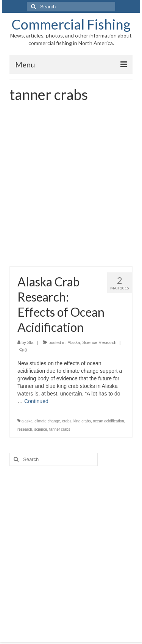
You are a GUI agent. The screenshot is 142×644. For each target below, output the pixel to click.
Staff (31, 342)
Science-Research (100, 342)
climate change (47, 421)
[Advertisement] (71, 191)
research (25, 429)
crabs (67, 421)
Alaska (74, 342)
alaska (27, 421)
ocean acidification (108, 421)
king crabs (82, 421)
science (41, 429)
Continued (36, 401)
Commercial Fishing (71, 24)
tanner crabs (60, 429)
